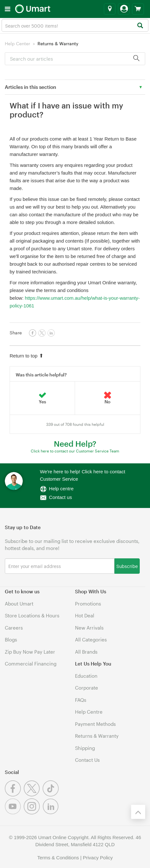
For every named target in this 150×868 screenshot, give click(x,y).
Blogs (11, 640)
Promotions (88, 604)
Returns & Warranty (58, 43)
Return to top (26, 356)
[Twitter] (33, 795)
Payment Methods (95, 724)
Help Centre (89, 712)
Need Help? (75, 444)
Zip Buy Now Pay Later (30, 652)
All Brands (86, 652)
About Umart (19, 604)
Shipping (85, 748)
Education (86, 676)
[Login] (124, 9)
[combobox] (75, 25)
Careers (14, 628)
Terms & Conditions (58, 858)
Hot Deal (85, 615)
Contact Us (87, 760)
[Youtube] (14, 812)
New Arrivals (89, 628)
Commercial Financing (31, 664)
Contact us (61, 497)
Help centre (61, 489)
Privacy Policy (98, 858)
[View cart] (138, 9)
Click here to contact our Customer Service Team (75, 451)
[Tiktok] (51, 795)
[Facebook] (14, 795)
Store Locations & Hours (32, 615)
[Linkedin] (51, 812)
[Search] (140, 26)
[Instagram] (33, 812)
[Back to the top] (138, 812)
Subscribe (127, 566)
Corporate (87, 688)
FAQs (81, 700)
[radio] (42, 398)
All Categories (91, 640)
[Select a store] (110, 9)
